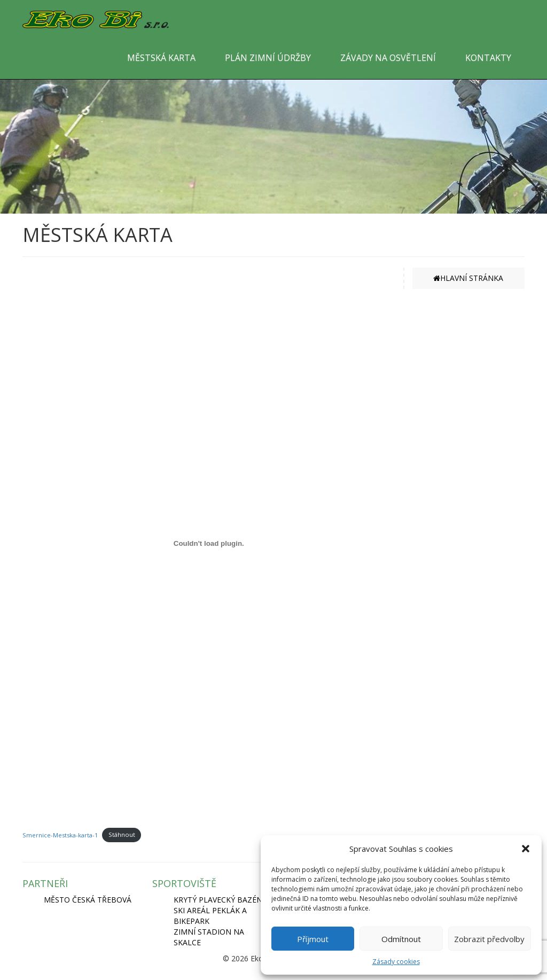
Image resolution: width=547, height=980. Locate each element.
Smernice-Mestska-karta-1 (60, 834)
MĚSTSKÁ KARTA (161, 58)
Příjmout (313, 939)
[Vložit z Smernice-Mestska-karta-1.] (209, 544)
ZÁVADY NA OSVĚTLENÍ (388, 58)
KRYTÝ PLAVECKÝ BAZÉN (218, 900)
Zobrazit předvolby (489, 939)
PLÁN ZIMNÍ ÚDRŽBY (268, 58)
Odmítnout (401, 939)
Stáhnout (122, 834)
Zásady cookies (396, 962)
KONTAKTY (488, 58)
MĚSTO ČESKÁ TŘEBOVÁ (88, 900)
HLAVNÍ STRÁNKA (468, 278)
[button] (526, 849)
